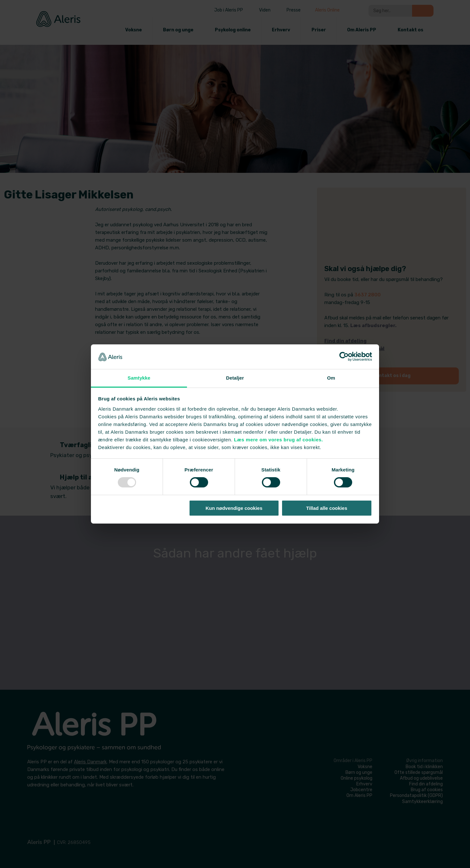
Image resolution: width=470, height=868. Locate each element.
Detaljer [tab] (235, 378)
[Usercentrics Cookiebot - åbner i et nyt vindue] (344, 357)
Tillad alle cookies (327, 508)
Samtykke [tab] (139, 378)
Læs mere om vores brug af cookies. (279, 440)
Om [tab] (331, 378)
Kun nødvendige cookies (234, 508)
